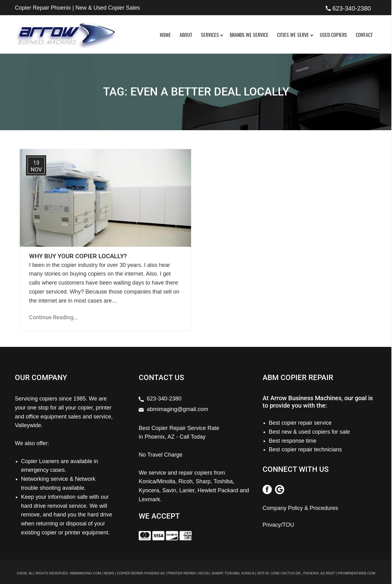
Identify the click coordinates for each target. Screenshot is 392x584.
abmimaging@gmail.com (177, 409)
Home (165, 35)
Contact (364, 35)
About (186, 35)
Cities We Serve (293, 35)
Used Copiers (333, 35)
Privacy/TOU (278, 525)
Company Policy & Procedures (300, 508)
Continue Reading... (54, 317)
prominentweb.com (356, 573)
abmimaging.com (85, 573)
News (109, 573)
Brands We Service (249, 35)
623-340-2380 (352, 8)
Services (210, 35)
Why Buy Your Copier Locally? (78, 256)
